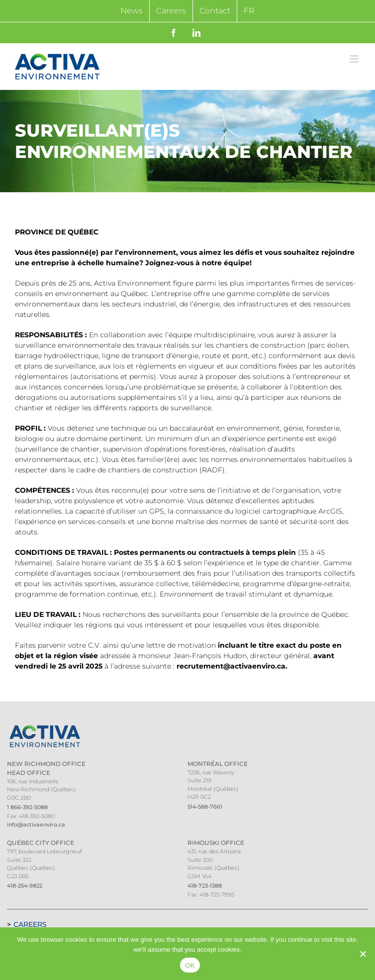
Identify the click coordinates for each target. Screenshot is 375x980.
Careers (30, 924)
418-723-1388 (205, 886)
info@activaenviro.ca (36, 825)
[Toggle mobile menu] (355, 59)
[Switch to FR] (249, 11)
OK (190, 965)
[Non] (363, 954)
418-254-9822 (25, 886)
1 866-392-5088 (27, 807)
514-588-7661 (205, 807)
